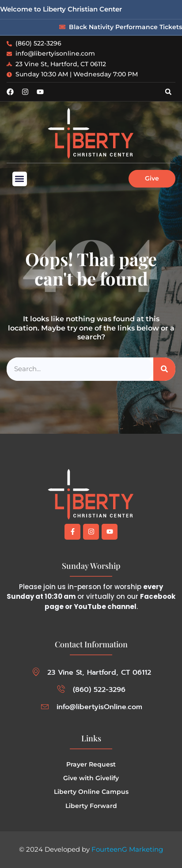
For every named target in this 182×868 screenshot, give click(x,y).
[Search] (164, 369)
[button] (168, 92)
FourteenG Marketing (127, 849)
